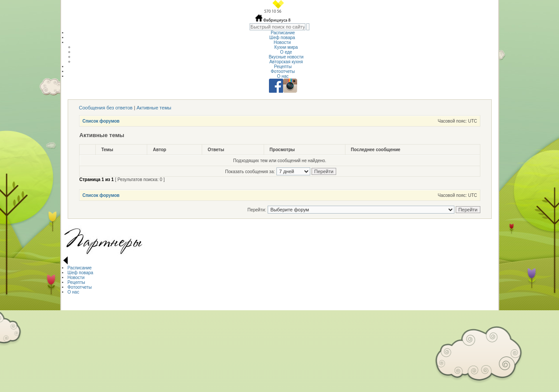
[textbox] (278, 27)
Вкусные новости (286, 57)
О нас (283, 76)
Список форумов (101, 121)
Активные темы (154, 108)
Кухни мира (286, 47)
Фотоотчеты (283, 71)
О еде (286, 52)
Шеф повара (283, 38)
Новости (283, 42)
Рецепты (283, 67)
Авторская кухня (286, 62)
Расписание (283, 33)
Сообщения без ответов (106, 108)
